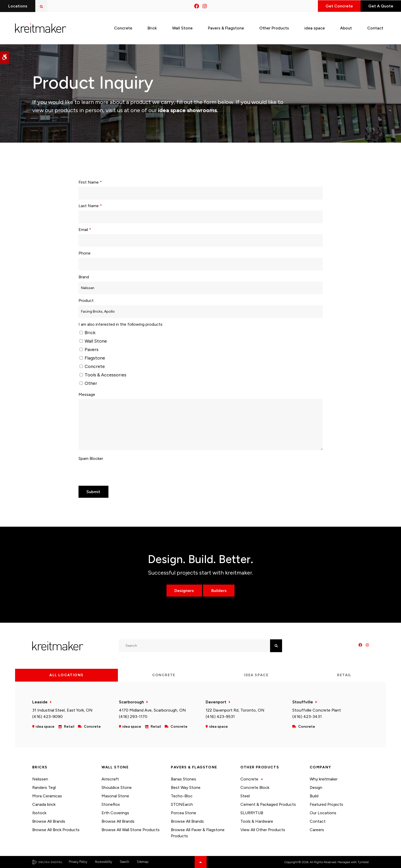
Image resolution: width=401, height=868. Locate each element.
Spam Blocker (91, 458)
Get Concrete (338, 6)
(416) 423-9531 (220, 717)
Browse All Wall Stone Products (131, 830)
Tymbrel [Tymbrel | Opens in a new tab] (363, 862)
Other (88, 383)
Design (316, 787)
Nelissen (40, 779)
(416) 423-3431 (307, 717)
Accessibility (103, 862)
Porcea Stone (183, 813)
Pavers (89, 350)
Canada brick (44, 804)
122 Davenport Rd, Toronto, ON (235, 710)
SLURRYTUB (252, 813)
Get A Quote (380, 6)
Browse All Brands (49, 821)
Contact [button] (375, 28)
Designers (184, 591)
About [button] (346, 28)
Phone (85, 253)
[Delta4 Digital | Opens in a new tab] (47, 862)
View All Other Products (263, 830)
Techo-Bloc (182, 796)
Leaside (40, 702)
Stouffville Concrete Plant (317, 710)
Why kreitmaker (324, 779)
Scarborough (131, 702)
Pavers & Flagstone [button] (226, 28)
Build (314, 796)
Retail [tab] (344, 675)
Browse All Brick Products (56, 830)
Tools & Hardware (257, 821)
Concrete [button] (123, 28)
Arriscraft (110, 779)
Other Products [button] (274, 28)
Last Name (90, 206)
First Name (90, 182)
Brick (87, 333)
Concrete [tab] (164, 675)
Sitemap (143, 862)
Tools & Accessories (103, 375)
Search (124, 862)
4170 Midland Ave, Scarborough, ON (152, 710)
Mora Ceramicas (47, 796)
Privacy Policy (78, 862)
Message (87, 394)
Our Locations (323, 813)
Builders (219, 591)
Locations (18, 6)
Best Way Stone (186, 787)
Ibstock (39, 813)
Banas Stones (183, 779)
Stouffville (303, 702)
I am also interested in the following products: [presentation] (121, 324)
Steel (245, 796)
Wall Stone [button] (182, 28)
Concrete (92, 366)
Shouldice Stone (117, 787)
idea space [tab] (256, 675)
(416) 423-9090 (47, 717)
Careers (317, 830)
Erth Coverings (115, 813)
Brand (84, 277)
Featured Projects (326, 804)
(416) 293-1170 (133, 717)
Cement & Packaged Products (268, 804)
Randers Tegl (44, 787)
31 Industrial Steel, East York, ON (62, 710)
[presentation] (117, 473)
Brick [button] (152, 28)
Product (86, 300)
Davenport (216, 702)
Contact (318, 821)
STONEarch (182, 804)
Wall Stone (93, 341)
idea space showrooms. (187, 110)
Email (85, 230)
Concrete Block (255, 787)
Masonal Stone (115, 796)
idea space (315, 28)
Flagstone (92, 358)
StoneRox (111, 804)
